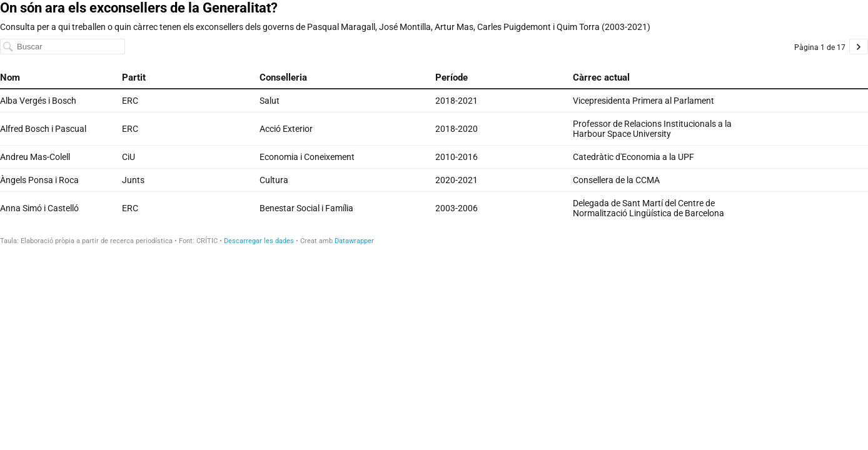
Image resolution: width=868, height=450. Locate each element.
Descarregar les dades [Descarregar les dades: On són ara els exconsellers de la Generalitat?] (259, 241)
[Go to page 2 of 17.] (859, 47)
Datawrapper (354, 241)
